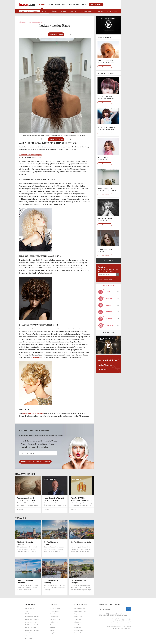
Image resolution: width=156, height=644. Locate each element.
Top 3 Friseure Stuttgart (32, 630)
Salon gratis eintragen (30, 11)
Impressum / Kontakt (117, 626)
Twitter (117, 620)
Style (64, 5)
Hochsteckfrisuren (55, 619)
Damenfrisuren (81, 605)
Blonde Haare (78, 622)
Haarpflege (37, 357)
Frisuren (42, 5)
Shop (84, 5)
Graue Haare (78, 625)
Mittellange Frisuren (80, 611)
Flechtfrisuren (54, 622)
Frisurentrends (54, 611)
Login (27, 636)
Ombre (52, 630)
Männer (54, 11)
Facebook (112, 620)
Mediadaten (29, 633)
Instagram (129, 620)
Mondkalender (74, 5)
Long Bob (52, 633)
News (27, 611)
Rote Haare (78, 627)
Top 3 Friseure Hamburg (32, 627)
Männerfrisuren (55, 617)
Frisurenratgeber (87, 11)
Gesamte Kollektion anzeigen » (31, 155)
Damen (45, 11)
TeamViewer (29, 638)
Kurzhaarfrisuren (80, 608)
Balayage (52, 627)
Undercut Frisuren (80, 633)
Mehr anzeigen (108, 332)
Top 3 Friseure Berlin (31, 622)
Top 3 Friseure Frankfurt (32, 619)
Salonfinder (96, 5)
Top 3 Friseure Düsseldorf (33, 625)
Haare (58, 5)
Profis (51, 5)
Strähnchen (78, 619)
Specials (73, 11)
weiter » (71, 34)
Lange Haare (78, 614)
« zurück (41, 34)
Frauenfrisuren (54, 614)
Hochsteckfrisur (28, 413)
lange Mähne (40, 413)
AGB (108, 626)
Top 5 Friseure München (32, 617)
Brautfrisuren (54, 625)
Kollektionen (112, 11)
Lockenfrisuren (79, 630)
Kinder (63, 11)
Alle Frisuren (108, 260)
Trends (100, 11)
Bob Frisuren (78, 617)
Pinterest (123, 620)
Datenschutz (109, 279)
